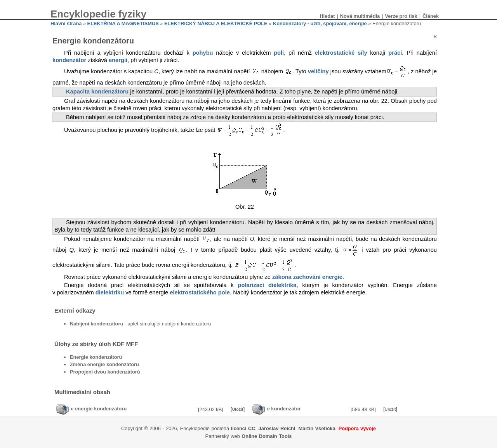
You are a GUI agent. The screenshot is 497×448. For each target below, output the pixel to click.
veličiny (318, 71)
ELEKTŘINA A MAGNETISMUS (123, 23)
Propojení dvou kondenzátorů (105, 372)
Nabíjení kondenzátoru (96, 324)
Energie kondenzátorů (96, 357)
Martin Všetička (317, 428)
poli (279, 53)
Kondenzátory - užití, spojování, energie (320, 23)
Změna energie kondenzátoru (104, 364)
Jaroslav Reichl (277, 428)
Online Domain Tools (267, 436)
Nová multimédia (360, 16)
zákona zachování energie (307, 277)
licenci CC (243, 428)
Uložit (238, 409)
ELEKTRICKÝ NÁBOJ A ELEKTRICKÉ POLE (216, 23)
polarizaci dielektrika (267, 285)
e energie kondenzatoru (99, 409)
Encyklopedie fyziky (98, 14)
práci (395, 53)
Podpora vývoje (357, 428)
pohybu (203, 53)
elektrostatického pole (200, 292)
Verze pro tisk (401, 16)
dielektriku (110, 292)
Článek (431, 16)
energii (118, 60)
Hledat (327, 16)
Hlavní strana (66, 23)
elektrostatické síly (341, 53)
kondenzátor (69, 60)
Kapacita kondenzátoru (97, 92)
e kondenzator (284, 409)
